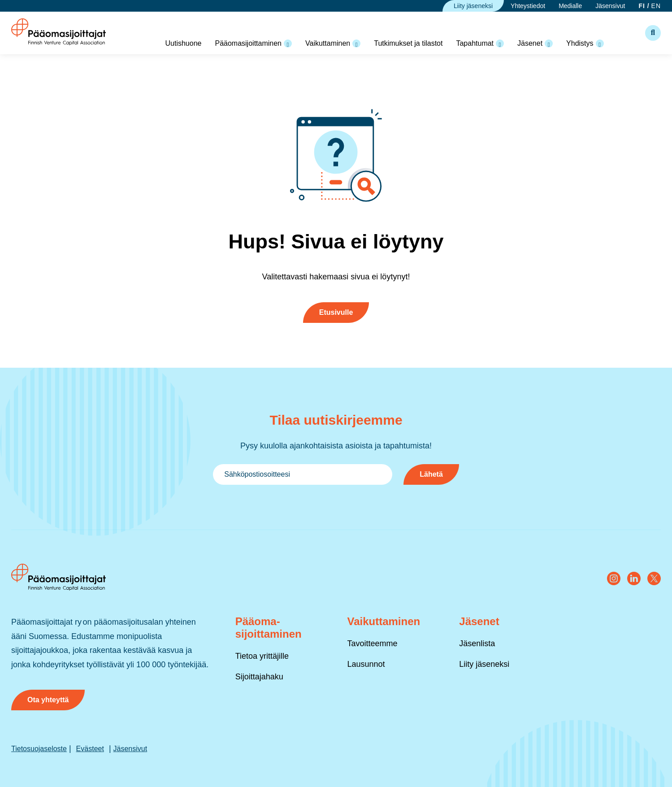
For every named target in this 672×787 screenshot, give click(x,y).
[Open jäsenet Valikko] (549, 43)
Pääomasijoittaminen (248, 43)
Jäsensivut (610, 6)
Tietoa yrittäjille (262, 656)
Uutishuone (184, 43)
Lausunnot (366, 664)
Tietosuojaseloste (39, 749)
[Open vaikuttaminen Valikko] (356, 43)
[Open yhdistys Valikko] (600, 43)
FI (642, 6)
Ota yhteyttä (48, 700)
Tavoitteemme (372, 644)
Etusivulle (336, 312)
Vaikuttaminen (328, 43)
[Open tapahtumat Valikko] (500, 43)
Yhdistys (580, 43)
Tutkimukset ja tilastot (408, 43)
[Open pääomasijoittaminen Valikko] (288, 43)
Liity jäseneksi (473, 6)
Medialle (570, 6)
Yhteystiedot (528, 6)
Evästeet (90, 749)
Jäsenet (530, 43)
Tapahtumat (475, 43)
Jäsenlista (477, 644)
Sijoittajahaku (259, 677)
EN (656, 6)
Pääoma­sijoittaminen (269, 628)
